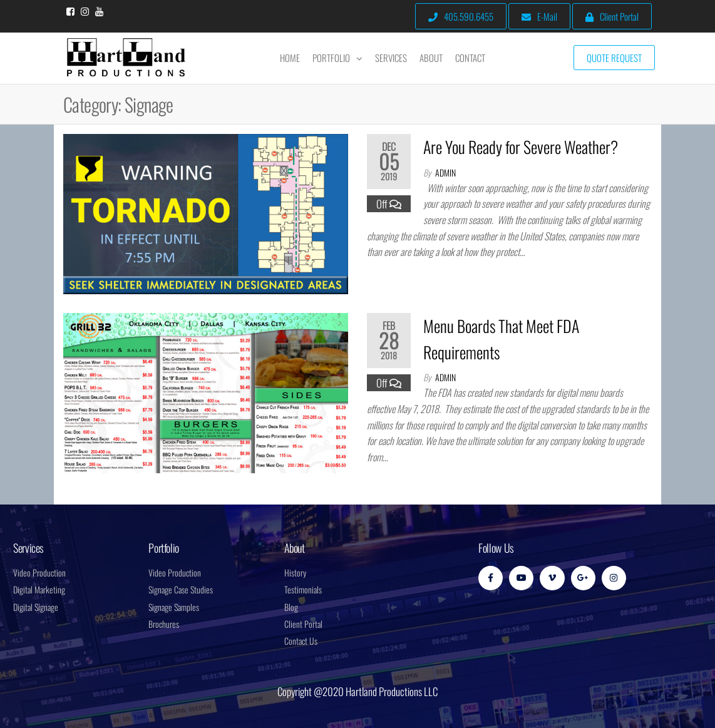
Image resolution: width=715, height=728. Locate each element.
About (431, 58)
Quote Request (614, 58)
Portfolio (331, 58)
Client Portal (612, 16)
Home (290, 58)
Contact (470, 58)
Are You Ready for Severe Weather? (521, 147)
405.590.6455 (461, 16)
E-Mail (539, 16)
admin (445, 172)
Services (391, 58)
